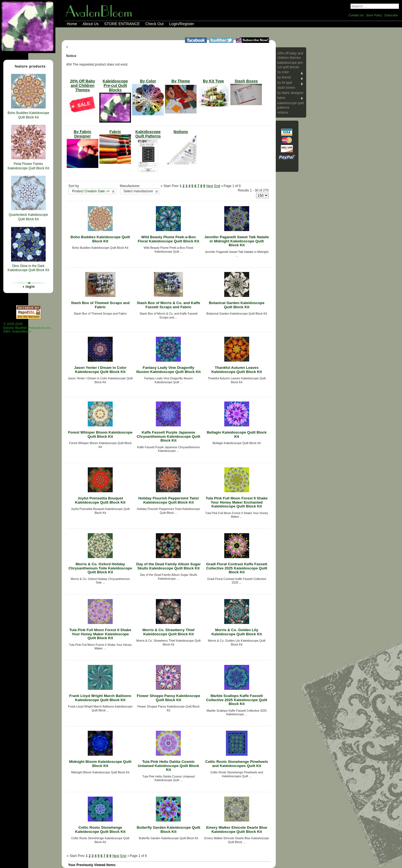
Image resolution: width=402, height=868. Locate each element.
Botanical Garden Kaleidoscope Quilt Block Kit (237, 305)
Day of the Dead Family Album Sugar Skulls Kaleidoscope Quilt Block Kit (168, 566)
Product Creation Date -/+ (91, 191)
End (217, 186)
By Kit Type (285, 83)
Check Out (154, 24)
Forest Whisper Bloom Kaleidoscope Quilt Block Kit (100, 434)
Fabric (281, 98)
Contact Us (356, 15)
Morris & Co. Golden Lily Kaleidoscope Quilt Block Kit (237, 632)
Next (210, 186)
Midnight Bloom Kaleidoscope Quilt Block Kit (100, 764)
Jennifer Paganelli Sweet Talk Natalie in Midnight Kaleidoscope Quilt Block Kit (237, 241)
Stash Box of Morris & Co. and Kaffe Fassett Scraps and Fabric (168, 305)
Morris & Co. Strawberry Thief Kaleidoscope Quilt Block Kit (168, 632)
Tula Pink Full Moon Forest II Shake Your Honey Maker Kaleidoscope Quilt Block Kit (100, 634)
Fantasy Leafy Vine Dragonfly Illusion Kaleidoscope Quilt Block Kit (168, 370)
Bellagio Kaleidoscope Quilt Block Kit (237, 434)
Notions (283, 113)
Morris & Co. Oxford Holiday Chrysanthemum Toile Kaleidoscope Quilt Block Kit (100, 568)
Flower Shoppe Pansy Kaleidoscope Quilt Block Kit (168, 698)
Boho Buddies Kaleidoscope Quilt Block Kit (100, 239)
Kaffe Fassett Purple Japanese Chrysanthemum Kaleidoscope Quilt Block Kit (169, 436)
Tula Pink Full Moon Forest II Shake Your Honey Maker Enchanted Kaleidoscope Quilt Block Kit (237, 502)
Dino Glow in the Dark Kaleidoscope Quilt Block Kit (28, 268)
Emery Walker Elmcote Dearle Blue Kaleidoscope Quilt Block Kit (237, 830)
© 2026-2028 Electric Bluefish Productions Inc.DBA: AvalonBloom (28, 328)
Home (72, 24)
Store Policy (374, 15)
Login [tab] (28, 287)
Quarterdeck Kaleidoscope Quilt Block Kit (28, 217)
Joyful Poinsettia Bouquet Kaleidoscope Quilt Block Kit (100, 500)
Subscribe (391, 15)
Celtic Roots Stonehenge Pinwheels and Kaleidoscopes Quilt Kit (237, 764)
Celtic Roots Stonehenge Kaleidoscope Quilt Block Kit (100, 830)
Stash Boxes (286, 88)
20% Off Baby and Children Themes (290, 56)
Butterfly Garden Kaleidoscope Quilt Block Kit (169, 830)
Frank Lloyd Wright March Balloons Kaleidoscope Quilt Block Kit (100, 698)
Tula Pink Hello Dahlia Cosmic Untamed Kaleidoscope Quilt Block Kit (168, 766)
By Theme (284, 77)
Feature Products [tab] (28, 66)
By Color (283, 72)
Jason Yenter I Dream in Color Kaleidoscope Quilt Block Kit (100, 370)
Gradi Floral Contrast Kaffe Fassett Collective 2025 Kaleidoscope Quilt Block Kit (237, 568)
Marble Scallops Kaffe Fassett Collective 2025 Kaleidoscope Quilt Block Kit (237, 700)
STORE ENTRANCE (122, 24)
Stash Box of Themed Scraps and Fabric (100, 305)
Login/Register (182, 24)
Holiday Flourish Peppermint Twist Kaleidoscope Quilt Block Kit (168, 500)
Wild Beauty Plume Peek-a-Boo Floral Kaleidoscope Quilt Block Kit (168, 239)
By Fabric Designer (291, 93)
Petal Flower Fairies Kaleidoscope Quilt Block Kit (28, 166)
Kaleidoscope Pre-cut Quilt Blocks (291, 65)
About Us (91, 24)
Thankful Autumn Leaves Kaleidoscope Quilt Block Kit (237, 370)
